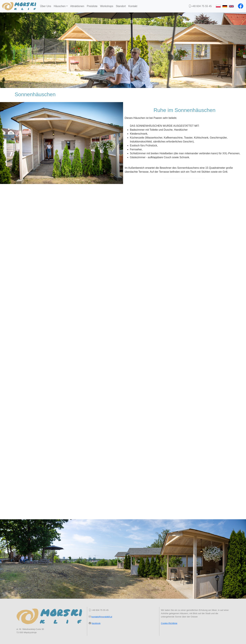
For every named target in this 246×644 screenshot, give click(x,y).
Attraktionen (77, 6)
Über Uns (46, 6)
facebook (96, 623)
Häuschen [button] (60, 6)
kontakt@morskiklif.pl (102, 617)
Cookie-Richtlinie (169, 623)
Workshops (107, 6)
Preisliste (92, 6)
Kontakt (133, 6)
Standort (121, 6)
